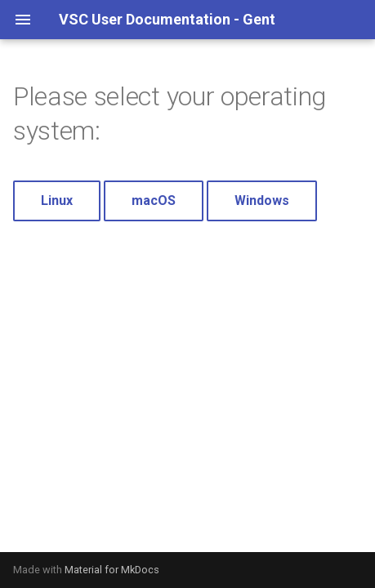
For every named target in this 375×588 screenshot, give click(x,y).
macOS (154, 200)
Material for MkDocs (112, 570)
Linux (57, 200)
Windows (262, 200)
